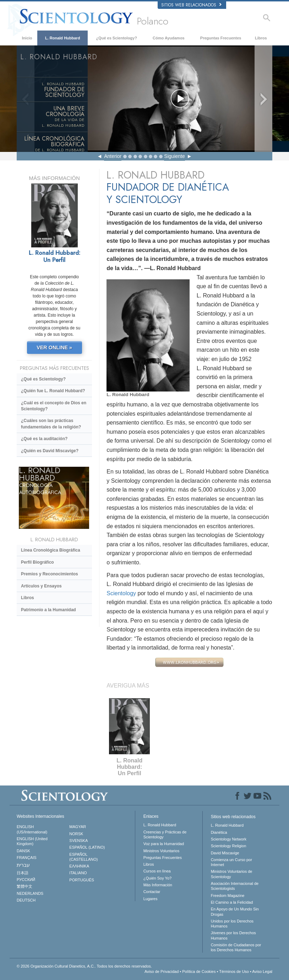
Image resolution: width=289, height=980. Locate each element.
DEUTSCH (26, 900)
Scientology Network (229, 839)
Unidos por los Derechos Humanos (232, 924)
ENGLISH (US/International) (32, 829)
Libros (261, 38)
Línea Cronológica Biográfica (51, 550)
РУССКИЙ (26, 880)
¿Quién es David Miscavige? (50, 451)
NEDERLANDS (30, 893)
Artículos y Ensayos (41, 586)
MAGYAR (78, 827)
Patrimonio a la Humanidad (48, 610)
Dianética (219, 832)
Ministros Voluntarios (162, 851)
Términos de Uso (234, 971)
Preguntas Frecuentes (221, 38)
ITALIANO (78, 873)
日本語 (23, 873)
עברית (23, 865)
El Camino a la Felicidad (232, 902)
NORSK (76, 834)
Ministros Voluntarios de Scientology (232, 874)
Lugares (151, 899)
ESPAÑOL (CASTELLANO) (83, 857)
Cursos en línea (157, 871)
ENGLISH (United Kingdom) (32, 841)
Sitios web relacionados (191, 5)
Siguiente (174, 156)
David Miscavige (225, 853)
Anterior (113, 156)
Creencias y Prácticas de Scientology (165, 834)
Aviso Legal (262, 971)
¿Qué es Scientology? (116, 38)
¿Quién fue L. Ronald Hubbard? (53, 391)
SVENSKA (78, 841)
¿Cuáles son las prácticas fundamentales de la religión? (51, 424)
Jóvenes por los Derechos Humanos (233, 935)
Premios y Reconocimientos (50, 574)
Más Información (158, 885)
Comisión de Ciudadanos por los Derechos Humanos (236, 947)
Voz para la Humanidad (164, 844)
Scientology (121, 593)
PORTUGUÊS (81, 880)
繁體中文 (24, 886)
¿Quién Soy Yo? (158, 878)
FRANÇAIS (27, 858)
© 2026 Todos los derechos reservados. (84, 966)
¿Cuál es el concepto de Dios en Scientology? (54, 406)
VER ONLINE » (54, 347)
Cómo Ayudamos (169, 38)
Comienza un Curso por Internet (231, 862)
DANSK (23, 851)
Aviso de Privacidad (162, 971)
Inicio (27, 38)
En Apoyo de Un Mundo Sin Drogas (235, 911)
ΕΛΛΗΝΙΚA (79, 866)
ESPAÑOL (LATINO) (87, 847)
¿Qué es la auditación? (44, 439)
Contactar (152, 892)
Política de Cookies (199, 971)
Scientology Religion (229, 846)
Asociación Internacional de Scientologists (235, 886)
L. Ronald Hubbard (62, 38)
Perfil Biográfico (37, 562)
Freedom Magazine (228, 896)
